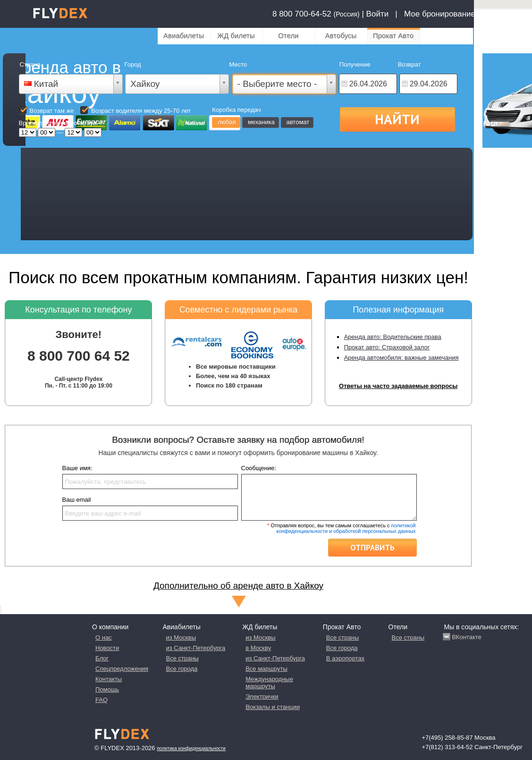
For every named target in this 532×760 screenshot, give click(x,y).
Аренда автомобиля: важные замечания (401, 358)
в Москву (258, 648)
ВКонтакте (467, 637)
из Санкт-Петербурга (196, 648)
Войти (378, 14)
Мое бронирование (440, 14)
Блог (102, 658)
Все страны (182, 658)
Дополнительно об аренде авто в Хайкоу (238, 586)
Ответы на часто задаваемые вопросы (398, 386)
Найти (397, 119)
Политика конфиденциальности (191, 748)
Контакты (109, 679)
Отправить (372, 548)
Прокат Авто (393, 36)
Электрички (262, 697)
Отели (288, 36)
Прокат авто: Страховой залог (387, 347)
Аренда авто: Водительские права (393, 337)
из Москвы (181, 638)
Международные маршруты (269, 683)
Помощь (107, 689)
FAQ (101, 700)
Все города (182, 669)
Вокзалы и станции (273, 707)
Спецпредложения (122, 669)
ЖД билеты (236, 36)
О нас (104, 638)
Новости (107, 648)
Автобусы (341, 36)
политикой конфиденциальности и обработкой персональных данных (346, 528)
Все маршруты (266, 669)
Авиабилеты (184, 36)
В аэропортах (345, 658)
